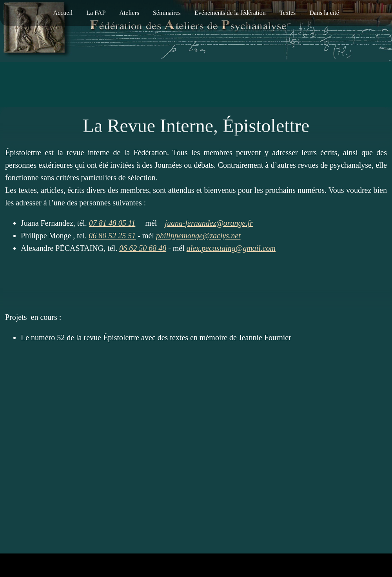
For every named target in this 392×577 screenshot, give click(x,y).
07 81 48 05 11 (112, 223)
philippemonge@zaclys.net (198, 236)
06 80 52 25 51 (112, 236)
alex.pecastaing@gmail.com (231, 248)
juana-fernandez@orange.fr (209, 223)
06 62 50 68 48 (143, 248)
